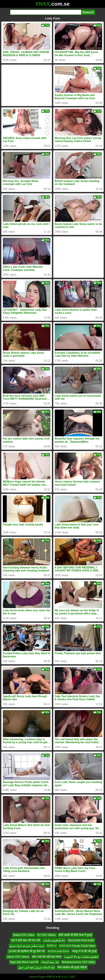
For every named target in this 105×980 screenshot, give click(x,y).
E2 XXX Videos (47, 935)
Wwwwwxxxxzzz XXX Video (78, 962)
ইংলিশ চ (52, 946)
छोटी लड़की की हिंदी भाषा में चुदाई (75, 935)
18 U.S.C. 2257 (67, 977)
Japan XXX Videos (18, 957)
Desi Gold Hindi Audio (81, 940)
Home (33, 977)
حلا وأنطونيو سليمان (54, 940)
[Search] (46, 12)
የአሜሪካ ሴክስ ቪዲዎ (58, 951)
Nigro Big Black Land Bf (24, 962)
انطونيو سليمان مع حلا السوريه (81, 957)
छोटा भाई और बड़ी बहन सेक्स (47, 957)
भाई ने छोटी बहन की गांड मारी (26, 940)
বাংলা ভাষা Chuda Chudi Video (77, 946)
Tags (42, 977)
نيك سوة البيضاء (50, 962)
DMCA (51, 977)
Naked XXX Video (24, 935)
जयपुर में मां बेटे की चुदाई (84, 951)
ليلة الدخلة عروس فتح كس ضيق (36, 967)
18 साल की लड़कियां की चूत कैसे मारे (27, 951)
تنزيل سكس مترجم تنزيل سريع (27, 946)
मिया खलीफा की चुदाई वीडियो (72, 967)
